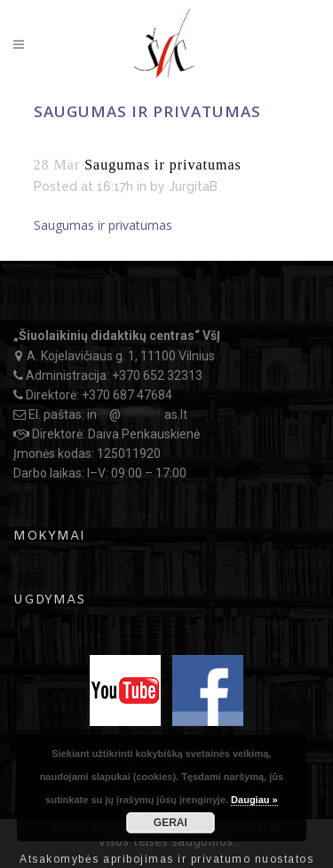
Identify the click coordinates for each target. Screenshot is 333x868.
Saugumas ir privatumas (103, 225)
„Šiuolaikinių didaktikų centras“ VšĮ (117, 335)
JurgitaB (193, 186)
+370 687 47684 (127, 395)
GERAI (170, 823)
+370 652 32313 (157, 375)
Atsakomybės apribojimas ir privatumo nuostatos (166, 859)
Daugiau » (254, 800)
